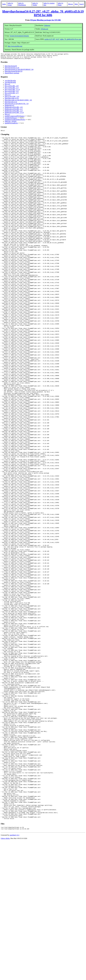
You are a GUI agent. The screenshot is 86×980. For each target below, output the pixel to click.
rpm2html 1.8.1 (14, 974)
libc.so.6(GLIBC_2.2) (12, 92)
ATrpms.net (44, 29)
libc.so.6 (7, 85)
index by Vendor (35, 4)
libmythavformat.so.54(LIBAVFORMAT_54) (19, 71)
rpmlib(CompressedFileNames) (15, 117)
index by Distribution (22, 4)
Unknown (47, 25)
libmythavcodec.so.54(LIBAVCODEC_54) (18, 101)
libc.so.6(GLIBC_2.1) (12, 89)
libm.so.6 (8, 96)
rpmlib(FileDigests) (11, 119)
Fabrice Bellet (5, 977)
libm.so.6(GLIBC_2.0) (12, 98)
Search (81, 4)
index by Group (10, 4)
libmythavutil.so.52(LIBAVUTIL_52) (17, 105)
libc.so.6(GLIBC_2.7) (12, 94)
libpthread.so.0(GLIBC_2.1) (14, 110)
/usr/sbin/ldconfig (10, 82)
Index (4, 4)
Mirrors (71, 4)
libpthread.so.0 (9, 107)
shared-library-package (12, 74)
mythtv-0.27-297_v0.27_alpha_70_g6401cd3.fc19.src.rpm (63, 39)
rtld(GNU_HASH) (11, 122)
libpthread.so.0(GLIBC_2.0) (14, 108)
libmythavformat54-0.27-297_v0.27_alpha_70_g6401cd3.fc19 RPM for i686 (43, 13)
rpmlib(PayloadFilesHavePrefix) (15, 121)
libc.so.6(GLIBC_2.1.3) (12, 91)
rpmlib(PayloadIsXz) (11, 124)
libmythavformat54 (11, 67)
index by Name (61, 4)
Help (76, 4)
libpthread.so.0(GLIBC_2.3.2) (14, 114)
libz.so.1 (7, 115)
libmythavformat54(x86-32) (14, 72)
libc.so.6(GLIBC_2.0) (12, 87)
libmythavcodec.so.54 (12, 99)
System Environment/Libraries (19, 36)
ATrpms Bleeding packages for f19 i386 (45, 20)
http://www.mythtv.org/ (15, 46)
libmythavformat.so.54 (12, 69)
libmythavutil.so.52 (11, 103)
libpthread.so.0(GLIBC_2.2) (14, 112)
